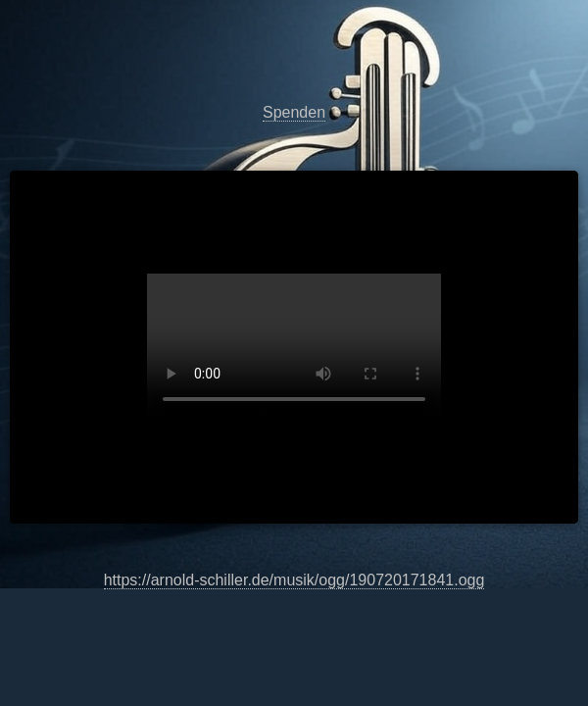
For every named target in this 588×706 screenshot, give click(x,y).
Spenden (294, 112)
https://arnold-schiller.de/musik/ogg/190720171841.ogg (294, 347)
